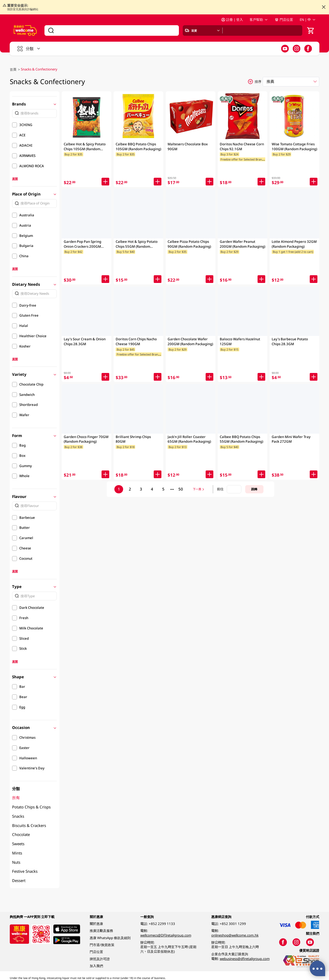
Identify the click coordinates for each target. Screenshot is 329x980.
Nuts (16, 862)
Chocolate (21, 834)
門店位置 (284, 20)
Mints (17, 853)
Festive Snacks (25, 871)
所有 (16, 798)
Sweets (18, 844)
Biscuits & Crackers (29, 825)
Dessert (19, 880)
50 (181, 489)
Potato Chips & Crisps (31, 807)
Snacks (18, 816)
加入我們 (96, 966)
